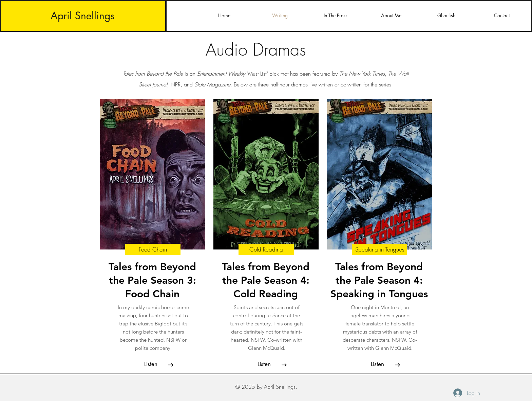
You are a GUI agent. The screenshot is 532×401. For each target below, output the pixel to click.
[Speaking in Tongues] (379, 249)
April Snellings (82, 16)
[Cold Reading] (266, 249)
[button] (151, 364)
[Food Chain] (153, 249)
